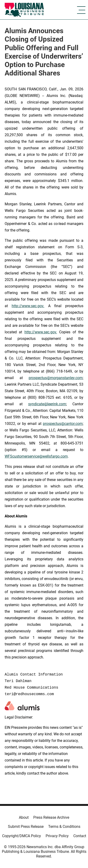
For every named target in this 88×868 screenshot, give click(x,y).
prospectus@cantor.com (63, 424)
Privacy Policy (57, 836)
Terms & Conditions (64, 827)
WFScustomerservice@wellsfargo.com (36, 456)
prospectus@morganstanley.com (56, 378)
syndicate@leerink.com (47, 404)
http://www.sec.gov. (28, 306)
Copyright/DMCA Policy (22, 836)
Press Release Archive (51, 817)
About (24, 817)
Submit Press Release (26, 827)
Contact (80, 836)
